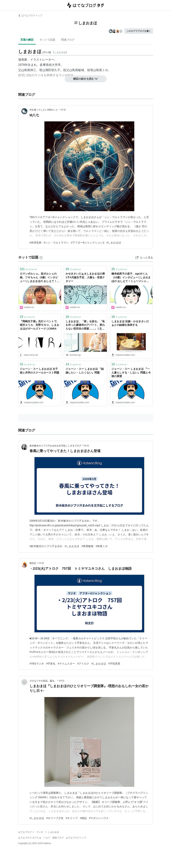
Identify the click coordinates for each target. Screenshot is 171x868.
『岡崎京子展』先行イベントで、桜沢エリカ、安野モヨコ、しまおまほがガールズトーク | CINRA (40, 325)
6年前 (62, 681)
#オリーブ (72, 818)
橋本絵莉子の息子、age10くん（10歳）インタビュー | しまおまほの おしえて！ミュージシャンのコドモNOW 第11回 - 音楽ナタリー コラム (131, 278)
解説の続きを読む (86, 79)
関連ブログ (68, 40)
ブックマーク (28, 269)
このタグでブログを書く (139, 31)
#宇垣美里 (114, 664)
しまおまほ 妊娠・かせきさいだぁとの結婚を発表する (130, 323)
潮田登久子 (53, 70)
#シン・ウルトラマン (56, 243)
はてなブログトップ (76, 838)
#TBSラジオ (37, 664)
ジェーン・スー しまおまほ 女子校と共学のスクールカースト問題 (40, 371)
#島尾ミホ (102, 546)
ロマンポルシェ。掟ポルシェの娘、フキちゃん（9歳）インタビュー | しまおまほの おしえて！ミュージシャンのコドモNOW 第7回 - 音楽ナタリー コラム (40, 278)
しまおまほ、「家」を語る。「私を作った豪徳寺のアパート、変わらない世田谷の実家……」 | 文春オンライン (85, 325)
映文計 (33, 563)
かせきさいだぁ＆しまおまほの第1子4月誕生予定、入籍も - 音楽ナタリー (85, 277)
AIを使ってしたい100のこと (44, 110)
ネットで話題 (47, 40)
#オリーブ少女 (55, 818)
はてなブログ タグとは (30, 838)
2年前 (63, 110)
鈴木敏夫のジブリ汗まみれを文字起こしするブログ (55, 446)
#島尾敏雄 (87, 546)
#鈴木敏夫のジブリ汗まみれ (46, 546)
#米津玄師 (36, 243)
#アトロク (83, 664)
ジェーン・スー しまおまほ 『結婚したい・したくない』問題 (85, 371)
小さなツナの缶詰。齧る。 (43, 681)
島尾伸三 (30, 70)
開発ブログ (58, 838)
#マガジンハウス (99, 818)
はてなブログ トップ (30, 16)
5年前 (86, 446)
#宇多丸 (51, 664)
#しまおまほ (114, 243)
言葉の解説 (27, 40)
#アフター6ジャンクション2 (88, 243)
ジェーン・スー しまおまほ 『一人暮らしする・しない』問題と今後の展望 (131, 372)
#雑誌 (83, 818)
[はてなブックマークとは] (41, 257)
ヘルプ (47, 838)
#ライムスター (66, 664)
